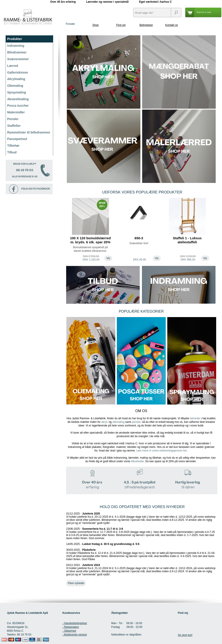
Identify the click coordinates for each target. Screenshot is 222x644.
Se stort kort (185, 635)
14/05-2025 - (103, 544)
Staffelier (14, 126)
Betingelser (146, 25)
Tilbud (12, 152)
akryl (104, 422)
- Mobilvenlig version (75, 635)
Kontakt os (172, 25)
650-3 (139, 238)
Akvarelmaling (18, 99)
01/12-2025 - (141, 518)
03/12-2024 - (141, 570)
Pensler (13, 119)
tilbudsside (138, 461)
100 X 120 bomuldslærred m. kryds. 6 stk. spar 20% (90, 240)
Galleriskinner (18, 72)
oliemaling (118, 422)
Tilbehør (13, 146)
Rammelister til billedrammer (29, 132)
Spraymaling (17, 92)
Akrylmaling (16, 79)
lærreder (195, 418)
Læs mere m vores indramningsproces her (162, 451)
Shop (96, 25)
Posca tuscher (18, 106)
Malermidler (16, 112)
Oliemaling (15, 86)
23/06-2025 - (140, 534)
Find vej (121, 25)
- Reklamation (71, 627)
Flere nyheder (76, 583)
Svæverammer (18, 59)
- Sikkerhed (69, 631)
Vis (108, 258)
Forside (70, 24)
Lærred (13, 66)
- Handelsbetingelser (75, 623)
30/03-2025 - (141, 555)
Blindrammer (17, 52)
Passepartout (17, 139)
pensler (136, 422)
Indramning (16, 46)
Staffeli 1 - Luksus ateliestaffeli (187, 240)
